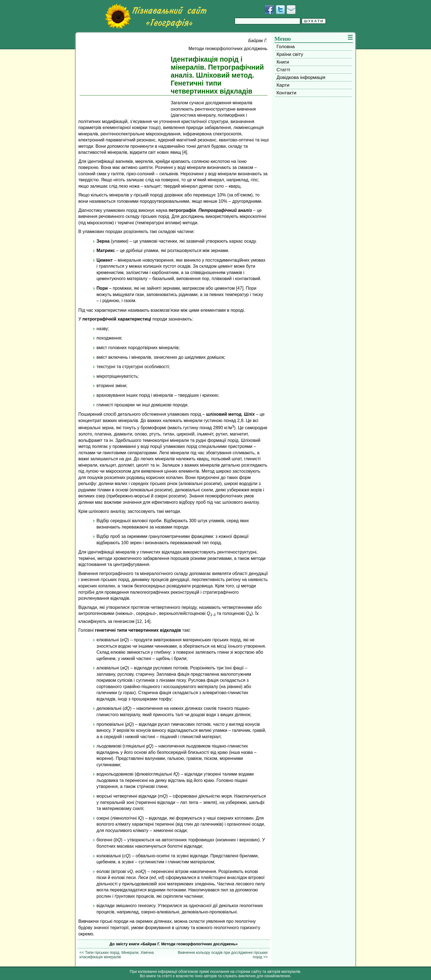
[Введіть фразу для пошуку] (267, 21)
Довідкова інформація (301, 77)
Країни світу (290, 54)
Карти (283, 85)
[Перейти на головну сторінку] (156, 16)
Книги (283, 62)
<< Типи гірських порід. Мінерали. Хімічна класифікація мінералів (117, 955)
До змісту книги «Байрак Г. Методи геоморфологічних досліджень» (173, 944)
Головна (286, 46)
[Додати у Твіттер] (280, 10)
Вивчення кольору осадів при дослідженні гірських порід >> (223, 955)
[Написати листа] (291, 10)
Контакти (286, 93)
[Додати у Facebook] (269, 10)
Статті (283, 70)
